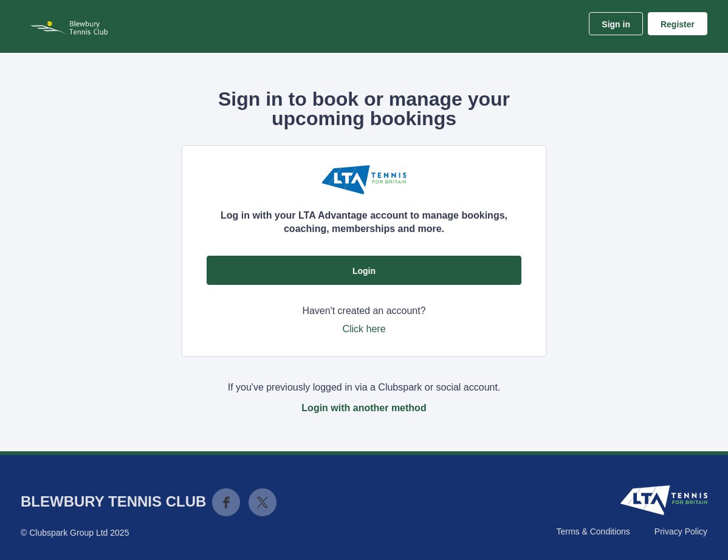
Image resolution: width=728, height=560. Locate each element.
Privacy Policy (681, 531)
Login (364, 271)
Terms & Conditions (593, 531)
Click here (364, 329)
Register (678, 24)
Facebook (226, 502)
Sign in (616, 24)
